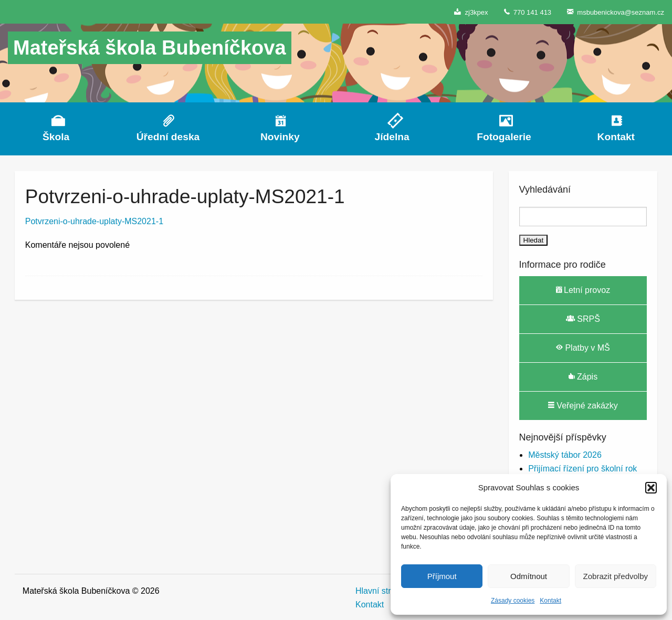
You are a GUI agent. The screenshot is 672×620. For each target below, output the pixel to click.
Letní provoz (583, 290)
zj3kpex (471, 12)
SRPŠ (583, 319)
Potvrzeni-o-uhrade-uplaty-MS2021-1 (94, 221)
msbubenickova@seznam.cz (616, 12)
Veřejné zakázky (583, 405)
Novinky (280, 137)
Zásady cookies (513, 601)
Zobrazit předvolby (616, 576)
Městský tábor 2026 (565, 455)
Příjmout (442, 576)
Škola (56, 137)
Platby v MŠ (583, 348)
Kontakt (550, 601)
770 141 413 (528, 12)
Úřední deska (168, 137)
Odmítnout (529, 576)
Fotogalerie (504, 137)
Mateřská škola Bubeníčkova (150, 48)
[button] (651, 488)
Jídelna (392, 137)
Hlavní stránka (382, 591)
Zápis (583, 376)
